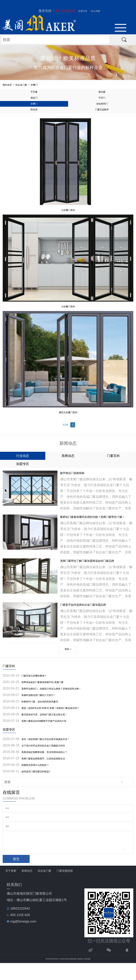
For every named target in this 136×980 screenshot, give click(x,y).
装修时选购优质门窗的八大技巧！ (46, 710)
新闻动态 (33, 887)
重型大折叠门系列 (68, 422)
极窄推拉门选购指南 (77, 485)
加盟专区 (81, 11)
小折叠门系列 (68, 220)
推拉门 (34, 102)
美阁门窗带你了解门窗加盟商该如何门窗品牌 (98, 573)
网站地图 (88, 976)
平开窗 (34, 94)
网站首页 (9, 85)
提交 (16, 875)
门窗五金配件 (102, 118)
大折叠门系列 (68, 316)
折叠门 (44, 85)
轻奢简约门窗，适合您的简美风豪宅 (47, 716)
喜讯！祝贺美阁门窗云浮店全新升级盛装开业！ (55, 755)
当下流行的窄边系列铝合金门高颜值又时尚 (52, 761)
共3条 (65, 435)
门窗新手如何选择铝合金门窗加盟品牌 (92, 617)
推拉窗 (102, 94)
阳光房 (34, 118)
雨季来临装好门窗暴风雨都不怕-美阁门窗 (51, 697)
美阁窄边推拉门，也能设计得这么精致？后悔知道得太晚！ (63, 704)
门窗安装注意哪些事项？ (39, 691)
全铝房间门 (102, 110)
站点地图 (97, 11)
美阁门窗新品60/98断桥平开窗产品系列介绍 (53, 736)
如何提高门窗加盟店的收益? (42, 787)
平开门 (102, 102)
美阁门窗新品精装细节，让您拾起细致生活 (52, 774)
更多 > (68, 662)
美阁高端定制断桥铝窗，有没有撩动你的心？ (54, 768)
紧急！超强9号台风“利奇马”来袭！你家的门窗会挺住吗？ (62, 723)
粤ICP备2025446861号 (52, 976)
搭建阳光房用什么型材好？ (41, 781)
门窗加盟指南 (82, 887)
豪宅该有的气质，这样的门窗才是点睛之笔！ (54, 729)
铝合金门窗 (27, 85)
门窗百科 (11, 680)
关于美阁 (13, 887)
